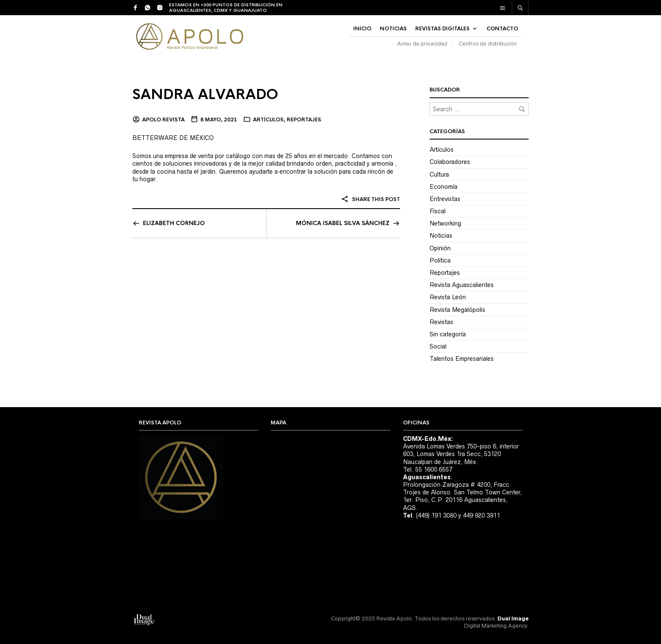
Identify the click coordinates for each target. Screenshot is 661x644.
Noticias (441, 236)
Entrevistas (445, 199)
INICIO (362, 29)
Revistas (441, 322)
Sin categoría (448, 334)
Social (438, 346)
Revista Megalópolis (457, 310)
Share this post (371, 199)
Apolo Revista (163, 120)
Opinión (440, 248)
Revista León (448, 297)
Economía (443, 187)
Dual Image (513, 619)
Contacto (502, 29)
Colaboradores (450, 162)
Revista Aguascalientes (462, 285)
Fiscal (438, 211)
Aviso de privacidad (422, 44)
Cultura (439, 174)
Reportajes (304, 120)
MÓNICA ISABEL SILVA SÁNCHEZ (343, 223)
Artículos (268, 120)
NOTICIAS (393, 29)
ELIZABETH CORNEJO (174, 223)
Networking (445, 223)
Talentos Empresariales (462, 359)
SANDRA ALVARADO (205, 95)
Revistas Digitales (442, 29)
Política (440, 260)
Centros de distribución (488, 44)
